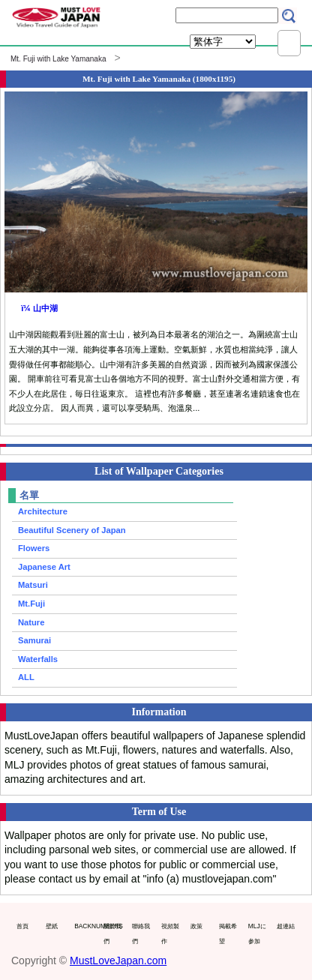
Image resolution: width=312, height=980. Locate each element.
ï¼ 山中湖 (39, 308)
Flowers (34, 548)
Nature (31, 622)
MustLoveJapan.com (118, 961)
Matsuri (33, 585)
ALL (26, 677)
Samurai (34, 640)
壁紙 (52, 926)
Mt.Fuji (31, 604)
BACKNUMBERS (85, 926)
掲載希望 (228, 934)
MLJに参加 (257, 934)
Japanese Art (44, 567)
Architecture (43, 511)
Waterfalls (38, 659)
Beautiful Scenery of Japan (72, 530)
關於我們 (112, 934)
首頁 (22, 926)
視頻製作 (170, 934)
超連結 (286, 926)
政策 (196, 926)
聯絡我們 (141, 934)
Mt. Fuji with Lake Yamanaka (58, 59)
